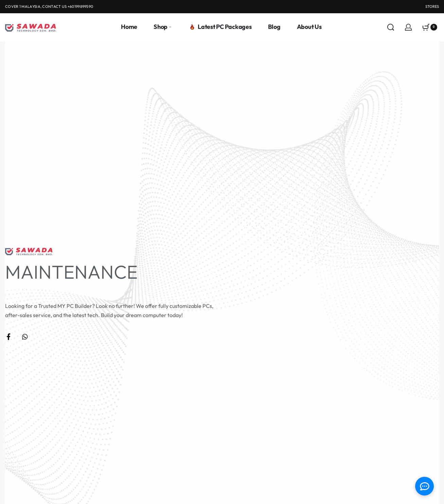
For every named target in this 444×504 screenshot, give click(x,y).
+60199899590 (81, 6)
